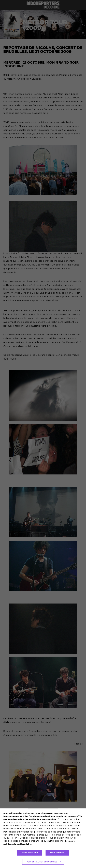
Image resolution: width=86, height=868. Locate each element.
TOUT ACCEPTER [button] (30, 853)
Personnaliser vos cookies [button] (42, 862)
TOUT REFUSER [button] (57, 853)
